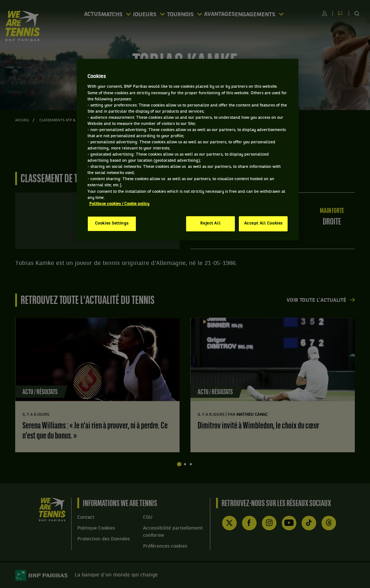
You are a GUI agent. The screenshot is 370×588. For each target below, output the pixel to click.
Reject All (210, 223)
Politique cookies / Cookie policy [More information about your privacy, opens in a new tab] (119, 204)
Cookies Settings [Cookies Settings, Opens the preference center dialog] (112, 223)
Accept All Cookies (263, 223)
